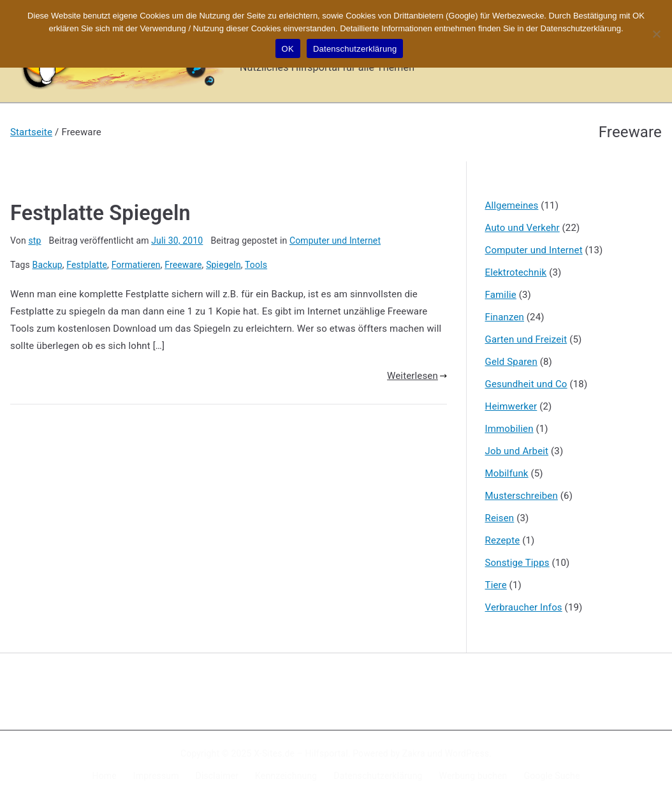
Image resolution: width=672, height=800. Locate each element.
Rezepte (503, 540)
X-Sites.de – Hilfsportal (301, 753)
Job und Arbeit (517, 451)
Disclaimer (217, 776)
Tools (256, 265)
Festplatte (87, 265)
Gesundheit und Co (526, 384)
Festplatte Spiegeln (100, 213)
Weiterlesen (417, 376)
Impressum (156, 776)
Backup (47, 265)
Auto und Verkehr (522, 228)
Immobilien (509, 429)
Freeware (183, 265)
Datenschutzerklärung (378, 776)
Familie (501, 295)
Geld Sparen (511, 362)
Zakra (414, 753)
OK (288, 49)
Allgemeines (512, 205)
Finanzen (505, 317)
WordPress (467, 753)
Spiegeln (223, 265)
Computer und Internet (335, 241)
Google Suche (552, 776)
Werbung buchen (473, 776)
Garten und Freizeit (526, 339)
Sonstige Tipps (517, 563)
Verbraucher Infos (524, 607)
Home (105, 776)
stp (34, 241)
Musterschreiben (522, 496)
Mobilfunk (507, 473)
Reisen (500, 518)
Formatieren (136, 265)
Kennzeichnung (286, 776)
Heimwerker (511, 406)
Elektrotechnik (516, 272)
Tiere (496, 585)
